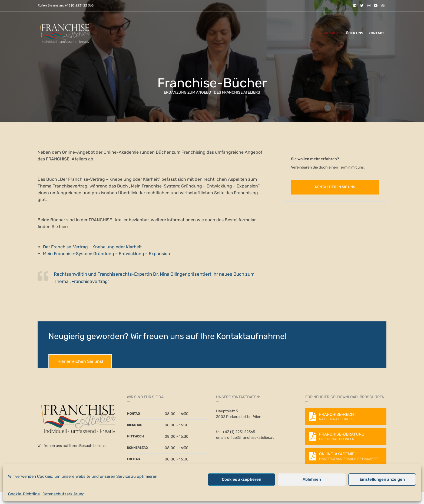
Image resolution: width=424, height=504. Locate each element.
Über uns (355, 33)
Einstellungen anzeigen (382, 479)
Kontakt (376, 33)
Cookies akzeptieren (241, 479)
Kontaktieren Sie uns (335, 187)
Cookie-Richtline (24, 494)
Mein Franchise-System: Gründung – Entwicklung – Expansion (107, 254)
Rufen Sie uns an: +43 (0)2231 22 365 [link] (66, 6)
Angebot (331, 33)
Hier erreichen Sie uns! (80, 361)
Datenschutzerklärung (64, 494)
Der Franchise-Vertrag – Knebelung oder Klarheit (92, 247)
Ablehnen (312, 479)
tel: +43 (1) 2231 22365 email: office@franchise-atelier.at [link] (245, 435)
